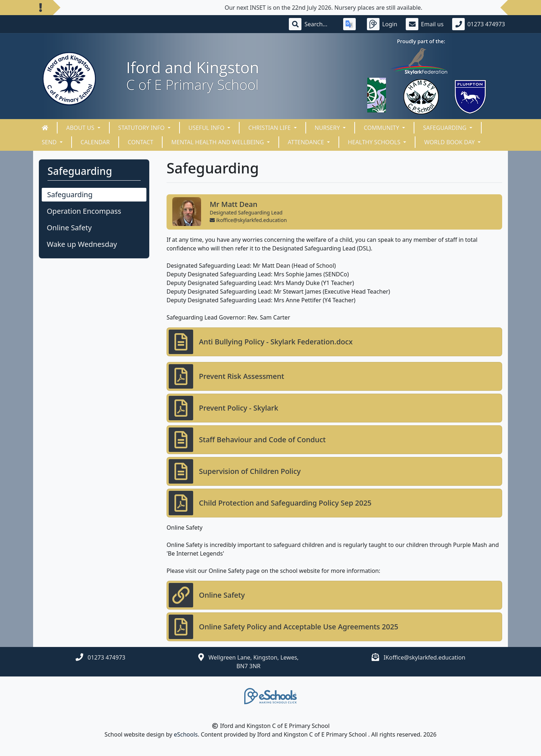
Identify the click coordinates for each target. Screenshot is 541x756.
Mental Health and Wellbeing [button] (218, 142)
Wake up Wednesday (82, 244)
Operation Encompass (84, 211)
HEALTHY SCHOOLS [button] (375, 142)
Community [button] (382, 128)
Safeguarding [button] (445, 128)
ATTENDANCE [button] (307, 142)
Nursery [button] (328, 128)
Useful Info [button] (207, 128)
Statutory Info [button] (142, 128)
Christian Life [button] (270, 128)
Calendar (95, 142)
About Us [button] (81, 128)
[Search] (319, 24)
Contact (140, 142)
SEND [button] (50, 142)
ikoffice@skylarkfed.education (248, 220)
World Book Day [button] (450, 142)
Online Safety (69, 228)
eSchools (186, 734)
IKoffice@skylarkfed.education (424, 657)
